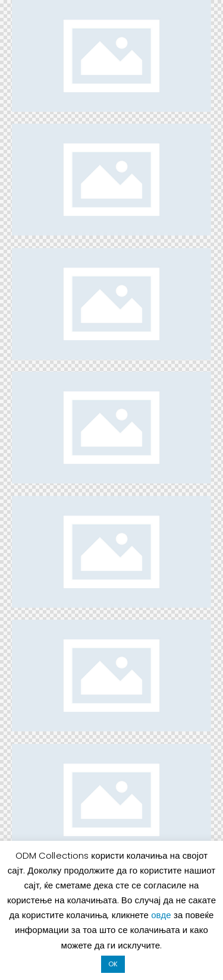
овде (162, 915)
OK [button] (113, 964)
